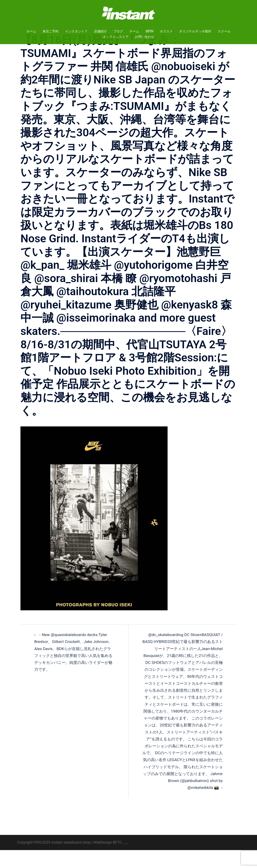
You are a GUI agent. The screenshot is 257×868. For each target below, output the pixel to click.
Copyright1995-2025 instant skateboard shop (54, 860)
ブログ (118, 31)
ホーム (31, 31)
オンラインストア (116, 37)
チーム (134, 31)
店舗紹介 (100, 31)
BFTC (117, 860)
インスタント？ (76, 31)
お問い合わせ (145, 37)
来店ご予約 (51, 31)
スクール (224, 31)
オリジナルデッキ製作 (195, 31)
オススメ (166, 31)
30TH (149, 31)
